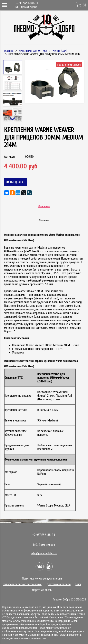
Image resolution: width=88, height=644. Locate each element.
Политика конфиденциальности (42, 579)
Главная (9, 51)
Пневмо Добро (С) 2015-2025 (69, 600)
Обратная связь (42, 590)
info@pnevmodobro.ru (44, 553)
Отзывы (44, 220)
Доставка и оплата (59, 584)
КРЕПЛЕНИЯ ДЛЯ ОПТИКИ (33, 51)
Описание (44, 206)
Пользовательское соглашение (22, 584)
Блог (78, 584)
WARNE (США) (60, 51)
